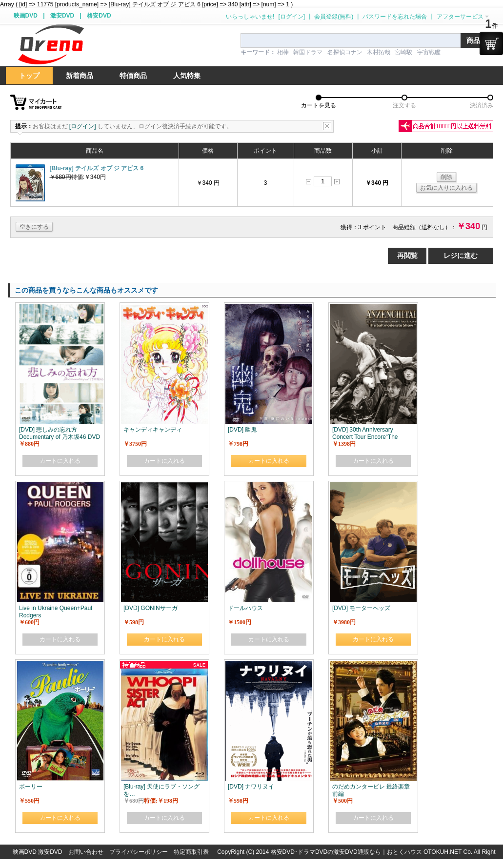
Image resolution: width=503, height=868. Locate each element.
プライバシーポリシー (139, 852)
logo (51, 45)
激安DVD (62, 16)
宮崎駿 (403, 52)
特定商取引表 (191, 852)
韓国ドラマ (308, 52)
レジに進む (461, 256)
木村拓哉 (379, 52)
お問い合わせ (86, 852)
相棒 (283, 52)
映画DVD (26, 16)
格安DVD (99, 16)
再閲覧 (407, 256)
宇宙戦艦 (429, 52)
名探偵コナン (345, 52)
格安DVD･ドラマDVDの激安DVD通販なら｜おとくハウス (347, 852)
